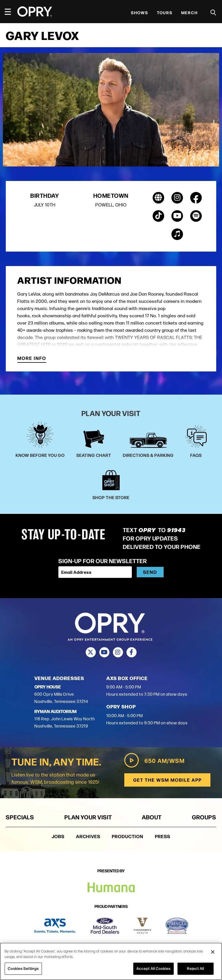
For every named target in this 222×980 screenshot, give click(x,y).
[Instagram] (118, 652)
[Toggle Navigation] (10, 12)
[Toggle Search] (213, 13)
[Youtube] (104, 652)
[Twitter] (91, 652)
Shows (140, 12)
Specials (20, 817)
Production (128, 837)
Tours (165, 12)
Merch (189, 12)
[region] (111, 961)
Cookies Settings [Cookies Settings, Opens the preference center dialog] (23, 968)
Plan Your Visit (88, 817)
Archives (88, 837)
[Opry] (35, 12)
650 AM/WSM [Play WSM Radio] (154, 761)
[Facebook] (131, 652)
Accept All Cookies (153, 968)
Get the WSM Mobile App (167, 780)
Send (150, 572)
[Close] (213, 952)
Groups (204, 817)
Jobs (58, 837)
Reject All (196, 968)
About (152, 817)
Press (163, 837)
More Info (32, 359)
